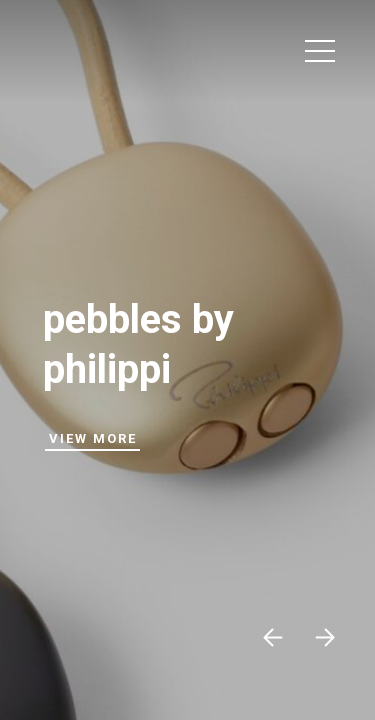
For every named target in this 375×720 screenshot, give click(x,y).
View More (93, 438)
